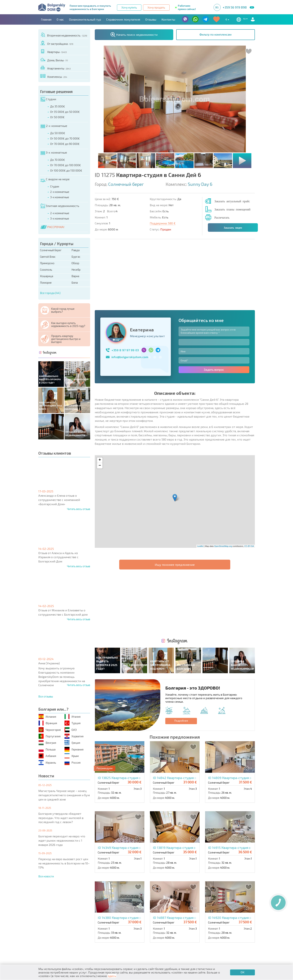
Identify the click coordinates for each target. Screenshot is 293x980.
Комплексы (54, 76)
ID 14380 (129, 791)
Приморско (47, 263)
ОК (242, 972)
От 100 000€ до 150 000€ (66, 170)
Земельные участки (163, 936)
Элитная (155, 927)
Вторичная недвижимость (64, 35)
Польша (47, 749)
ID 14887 (184, 791)
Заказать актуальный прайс (232, 201)
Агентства (80, 911)
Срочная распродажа (218, 932)
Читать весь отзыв (79, 509)
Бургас (76, 257)
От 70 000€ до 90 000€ (65, 144)
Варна (75, 276)
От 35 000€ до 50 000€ (65, 112)
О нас (60, 19)
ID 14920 (239, 791)
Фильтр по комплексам (215, 34)
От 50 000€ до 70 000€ (65, 138)
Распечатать (222, 217)
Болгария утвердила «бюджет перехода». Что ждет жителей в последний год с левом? (61, 818)
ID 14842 (184, 651)
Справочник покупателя (123, 19)
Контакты (168, 19)
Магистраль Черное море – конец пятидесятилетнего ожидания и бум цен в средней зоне (64, 795)
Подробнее (181, 594)
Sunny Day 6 (200, 184)
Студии (48, 99)
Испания (47, 716)
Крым (72, 756)
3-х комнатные (54, 152)
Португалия (50, 736)
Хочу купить (129, 7)
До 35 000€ (58, 106)
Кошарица (47, 276)
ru (241, 19)
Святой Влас (48, 257)
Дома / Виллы (51, 936)
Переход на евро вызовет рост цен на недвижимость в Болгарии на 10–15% (64, 863)
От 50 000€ (57, 117)
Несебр (76, 270)
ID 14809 (240, 651)
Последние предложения (221, 927)
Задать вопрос (214, 306)
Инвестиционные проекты (222, 936)
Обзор (75, 263)
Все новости (46, 876)
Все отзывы (46, 696)
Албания (47, 756)
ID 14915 (239, 721)
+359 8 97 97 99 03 (125, 287)
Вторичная (103, 932)
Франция (48, 723)
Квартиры (53, 51)
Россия (72, 762)
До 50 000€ (58, 133)
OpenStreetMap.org (223, 483)
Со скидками (159, 932)
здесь (112, 976)
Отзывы (151, 19)
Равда (76, 250)
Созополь (46, 270)
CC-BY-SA (249, 483)
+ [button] (100, 397)
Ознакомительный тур (85, 19)
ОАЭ (71, 730)
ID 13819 (184, 721)
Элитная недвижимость (60, 206)
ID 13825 (129, 651)
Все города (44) (50, 293)
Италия (72, 716)
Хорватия (74, 736)
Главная (46, 19)
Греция (72, 743)
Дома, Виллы (54, 60)
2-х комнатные (54, 126)
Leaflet (200, 483)
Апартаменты (55, 68)
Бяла (75, 283)
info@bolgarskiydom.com (130, 294)
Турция (72, 723)
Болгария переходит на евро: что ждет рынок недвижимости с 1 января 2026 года (62, 840)
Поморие (46, 283)
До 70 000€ (58, 160)
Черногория (50, 730)
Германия (74, 749)
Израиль (47, 762)
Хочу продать (156, 7)
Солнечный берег (51, 250)
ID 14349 (129, 721)
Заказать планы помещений (232, 209)
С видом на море (55, 179)
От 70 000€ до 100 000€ (66, 165)
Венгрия (47, 743)
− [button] (100, 403)
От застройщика (57, 43)
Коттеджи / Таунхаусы (111, 927)
